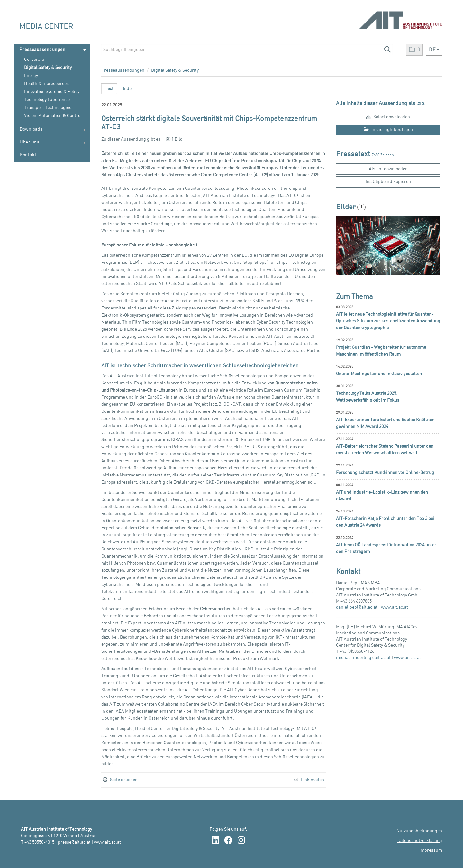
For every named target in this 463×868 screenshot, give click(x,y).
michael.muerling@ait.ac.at (363, 658)
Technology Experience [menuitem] (47, 100)
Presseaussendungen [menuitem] (53, 50)
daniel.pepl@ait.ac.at (357, 607)
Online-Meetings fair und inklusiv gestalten (379, 374)
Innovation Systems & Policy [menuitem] (52, 92)
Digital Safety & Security (175, 70)
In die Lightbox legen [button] (388, 129)
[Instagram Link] (241, 841)
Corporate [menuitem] (34, 60)
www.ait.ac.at (395, 607)
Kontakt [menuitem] (28, 155)
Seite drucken (124, 780)
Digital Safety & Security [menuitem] (48, 68)
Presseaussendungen (123, 70)
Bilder (347, 207)
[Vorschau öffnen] (388, 245)
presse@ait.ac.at (75, 842)
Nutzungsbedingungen (419, 831)
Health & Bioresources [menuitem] (46, 84)
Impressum (431, 850)
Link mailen (312, 780)
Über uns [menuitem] (52, 142)
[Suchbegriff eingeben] (247, 50)
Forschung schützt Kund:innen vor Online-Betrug (385, 473)
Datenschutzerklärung (420, 841)
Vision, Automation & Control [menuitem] (53, 116)
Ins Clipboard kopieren (388, 182)
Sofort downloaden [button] (388, 117)
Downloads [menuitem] (52, 129)
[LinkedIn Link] (215, 841)
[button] (387, 50)
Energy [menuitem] (31, 76)
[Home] (401, 17)
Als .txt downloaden (388, 169)
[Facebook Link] (228, 841)
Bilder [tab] (127, 89)
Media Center (46, 27)
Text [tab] (109, 89)
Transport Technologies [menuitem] (48, 108)
